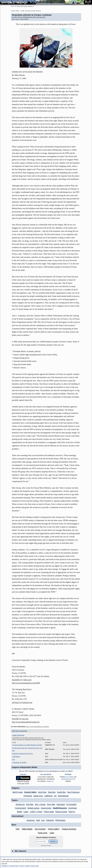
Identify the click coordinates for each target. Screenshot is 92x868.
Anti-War (30, 804)
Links (52, 833)
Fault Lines (43, 833)
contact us (50, 781)
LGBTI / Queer (36, 812)
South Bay (61, 792)
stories (69, 777)
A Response (16, 757)
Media (19, 812)
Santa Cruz (38, 796)
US (55, 796)
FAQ (18, 829)
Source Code (35, 866)
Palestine (50, 820)
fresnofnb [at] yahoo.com (22, 680)
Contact (27, 866)
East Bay (52, 792)
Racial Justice (61, 812)
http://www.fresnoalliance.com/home (38, 727)
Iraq (43, 820)
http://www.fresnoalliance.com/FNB (26, 683)
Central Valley (15, 11)
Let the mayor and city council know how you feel (27, 749)
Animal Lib (20, 804)
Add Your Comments (19, 731)
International (63, 796)
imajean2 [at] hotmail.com (22, 702)
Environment (21, 808)
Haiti (38, 820)
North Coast (18, 792)
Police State (49, 812)
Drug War (51, 804)
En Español (71, 804)
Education (61, 804)
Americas (31, 820)
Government (46, 808)
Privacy (22, 866)
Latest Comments (18, 735)
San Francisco (73, 792)
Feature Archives (69, 829)
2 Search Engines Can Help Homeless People (27, 745)
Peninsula (28, 796)
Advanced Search (46, 846)
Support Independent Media (24, 767)
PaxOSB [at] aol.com (20, 719)
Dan (14, 759)
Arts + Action (40, 804)
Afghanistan (60, 820)
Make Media (27, 829)
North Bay (42, 792)
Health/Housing (60, 808)
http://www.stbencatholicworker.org (26, 722)
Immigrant (73, 808)
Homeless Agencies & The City (23, 754)
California (48, 796)
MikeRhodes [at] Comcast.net (34, 17)
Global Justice (33, 808)
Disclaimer (5, 866)
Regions (16, 788)
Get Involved (40, 829)
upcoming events (67, 779)
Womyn (72, 812)
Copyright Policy (14, 866)
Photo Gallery (54, 829)
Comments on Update (19, 762)
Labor (26, 812)
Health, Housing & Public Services (31, 11)
